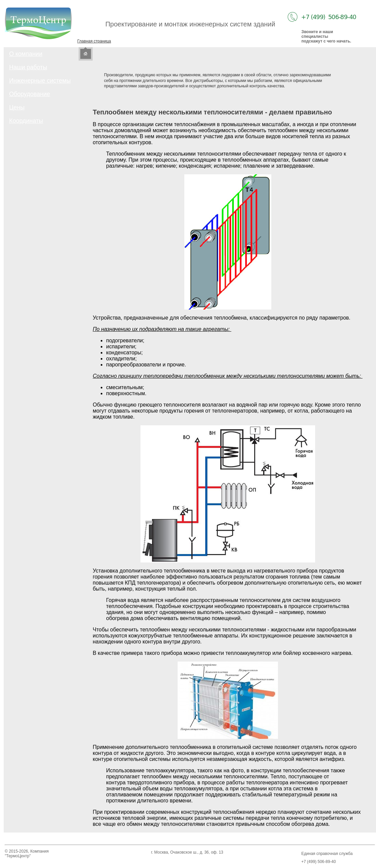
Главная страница (94, 41)
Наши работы (28, 67)
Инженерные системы (40, 81)
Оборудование (29, 94)
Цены (17, 107)
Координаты (26, 121)
